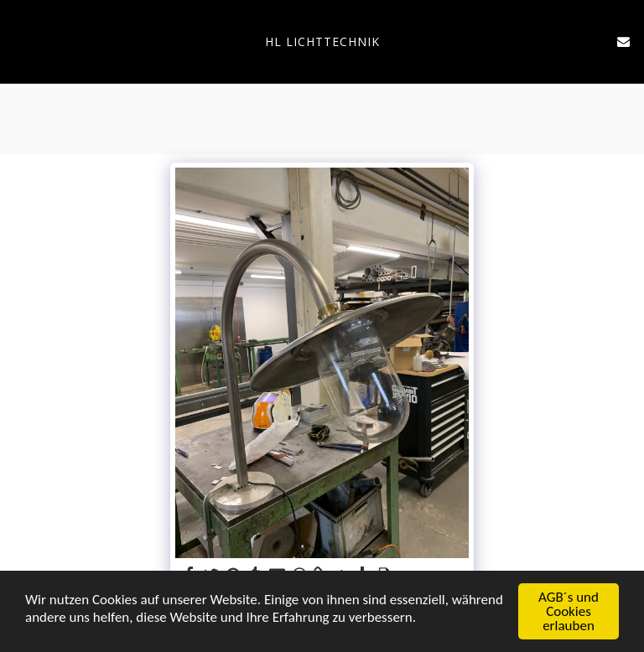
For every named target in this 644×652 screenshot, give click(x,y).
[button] (18, 41)
